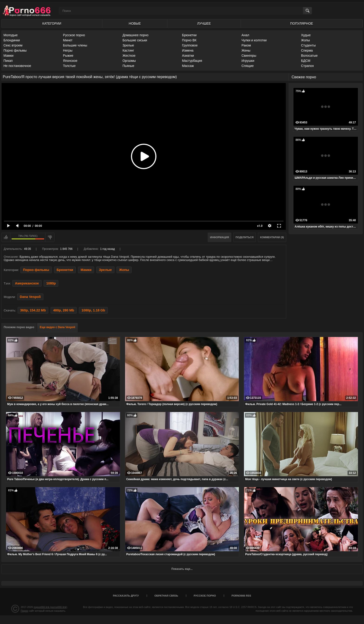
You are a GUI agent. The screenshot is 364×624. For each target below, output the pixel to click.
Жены (246, 50)
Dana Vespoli (30, 297)
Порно (24, 611)
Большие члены (75, 45)
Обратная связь (166, 596)
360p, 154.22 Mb (33, 310)
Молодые (11, 35)
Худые (306, 35)
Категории (52, 23)
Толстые (69, 66)
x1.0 (260, 226)
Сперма (307, 50)
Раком (246, 45)
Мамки (8, 56)
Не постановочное (17, 66)
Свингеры (249, 56)
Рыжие (68, 56)
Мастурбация (192, 61)
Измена (188, 50)
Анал (245, 35)
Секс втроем (13, 45)
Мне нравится (6, 237)
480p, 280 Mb (64, 310)
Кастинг (128, 50)
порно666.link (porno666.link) (50, 607)
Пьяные (128, 66)
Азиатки (188, 56)
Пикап (8, 61)
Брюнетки (189, 35)
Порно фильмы (15, 50)
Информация (220, 237)
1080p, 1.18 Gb (93, 310)
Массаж (188, 66)
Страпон (307, 66)
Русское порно (74, 35)
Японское (70, 61)
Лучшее (204, 23)
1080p (51, 283)
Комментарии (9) (272, 237)
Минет (68, 40)
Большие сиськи (135, 40)
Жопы (305, 40)
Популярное (302, 23)
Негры (68, 50)
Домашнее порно (136, 35)
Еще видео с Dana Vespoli (57, 327)
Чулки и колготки (254, 40)
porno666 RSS (241, 596)
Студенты (308, 45)
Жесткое (129, 56)
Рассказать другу (126, 596)
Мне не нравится (50, 237)
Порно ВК (189, 40)
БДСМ (306, 61)
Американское (27, 283)
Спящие (247, 66)
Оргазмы (129, 61)
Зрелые (128, 45)
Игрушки (248, 61)
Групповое (190, 45)
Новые (135, 23)
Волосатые (309, 56)
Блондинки (12, 40)
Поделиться (245, 237)
